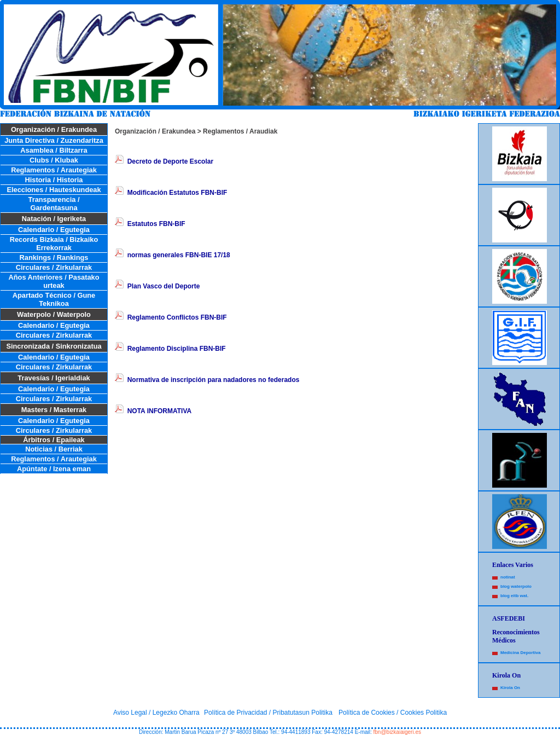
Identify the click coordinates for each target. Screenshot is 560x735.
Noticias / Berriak (54, 449)
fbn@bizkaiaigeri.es (397, 732)
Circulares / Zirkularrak (54, 267)
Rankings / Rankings (54, 257)
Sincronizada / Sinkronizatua (54, 346)
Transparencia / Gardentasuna (54, 204)
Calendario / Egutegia (54, 230)
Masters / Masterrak (54, 410)
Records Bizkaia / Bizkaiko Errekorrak (54, 244)
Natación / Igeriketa (54, 219)
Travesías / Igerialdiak (54, 378)
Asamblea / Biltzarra (54, 150)
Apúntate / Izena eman (54, 469)
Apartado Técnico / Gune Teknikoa (54, 299)
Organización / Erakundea (54, 129)
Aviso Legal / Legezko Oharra (156, 713)
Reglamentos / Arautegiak (54, 170)
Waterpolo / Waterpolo (54, 314)
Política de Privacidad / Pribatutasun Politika (268, 713)
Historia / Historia (54, 180)
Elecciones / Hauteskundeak (54, 190)
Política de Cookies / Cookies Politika (393, 713)
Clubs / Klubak (54, 160)
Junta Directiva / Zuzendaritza (54, 140)
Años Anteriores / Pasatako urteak (54, 281)
